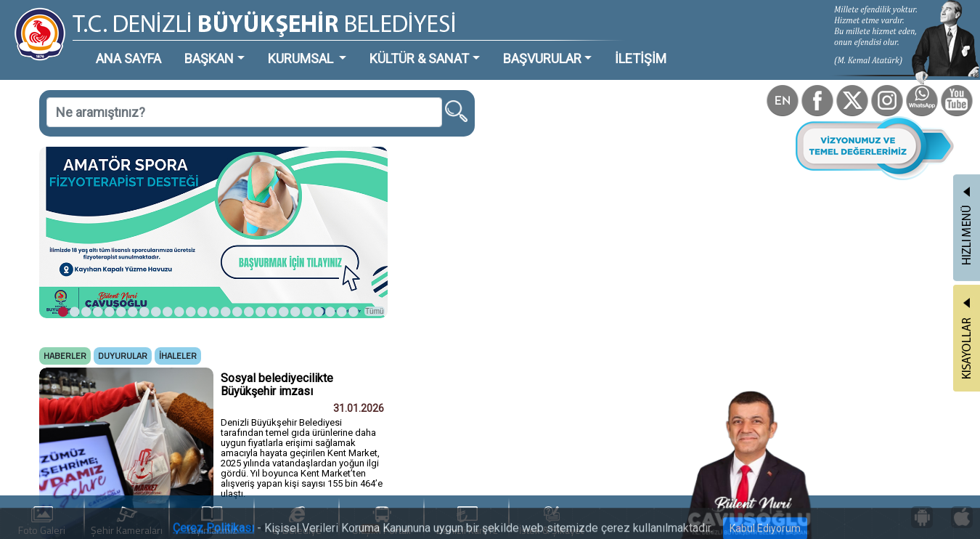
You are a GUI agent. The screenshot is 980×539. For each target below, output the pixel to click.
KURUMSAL (302, 58)
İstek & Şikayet (551, 522)
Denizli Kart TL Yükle (467, 523)
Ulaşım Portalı (381, 522)
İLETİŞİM (641, 58)
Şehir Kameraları (127, 522)
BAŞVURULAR (542, 58)
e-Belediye (297, 522)
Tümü (375, 311)
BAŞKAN (209, 58)
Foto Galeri (42, 522)
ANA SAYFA (128, 58)
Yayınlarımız (212, 522)
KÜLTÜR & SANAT (419, 58)
